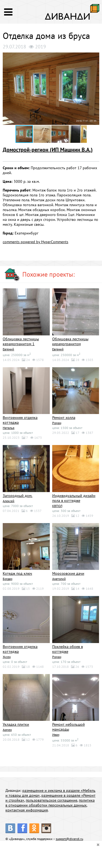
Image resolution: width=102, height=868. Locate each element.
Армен (7, 730)
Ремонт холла (64, 418)
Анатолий (59, 579)
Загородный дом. (18, 496)
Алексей (9, 501)
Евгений (8, 349)
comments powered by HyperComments (35, 242)
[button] (94, 57)
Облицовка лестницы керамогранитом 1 (21, 341)
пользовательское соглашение (52, 800)
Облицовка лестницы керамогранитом (70, 341)
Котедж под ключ (17, 573)
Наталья (9, 428)
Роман (57, 423)
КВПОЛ (57, 506)
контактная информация (27, 810)
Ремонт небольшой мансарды (69, 727)
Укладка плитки (16, 724)
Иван (56, 735)
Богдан (7, 579)
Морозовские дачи (68, 573)
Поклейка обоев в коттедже (68, 649)
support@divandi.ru (69, 839)
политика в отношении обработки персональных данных (50, 803)
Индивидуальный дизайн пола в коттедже (74, 498)
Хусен (7, 657)
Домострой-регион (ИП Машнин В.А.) (48, 150)
